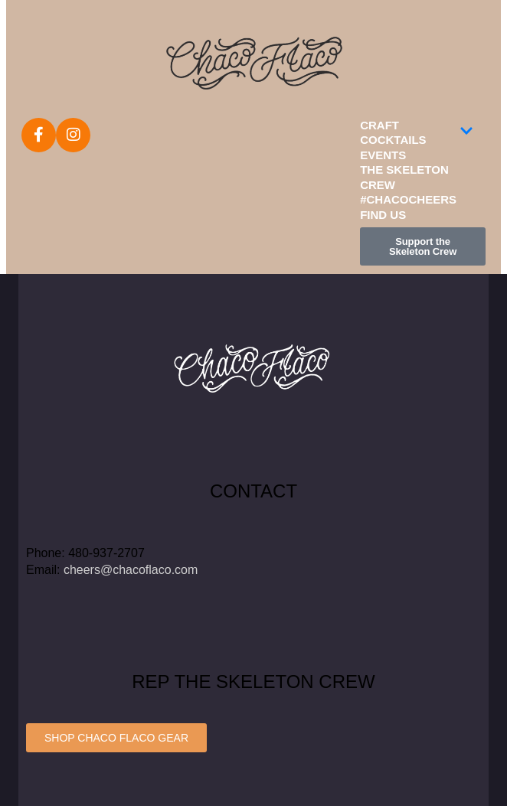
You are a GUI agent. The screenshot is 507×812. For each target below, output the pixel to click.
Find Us (383, 215)
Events (383, 155)
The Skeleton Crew (404, 177)
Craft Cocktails (417, 133)
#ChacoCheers (408, 199)
